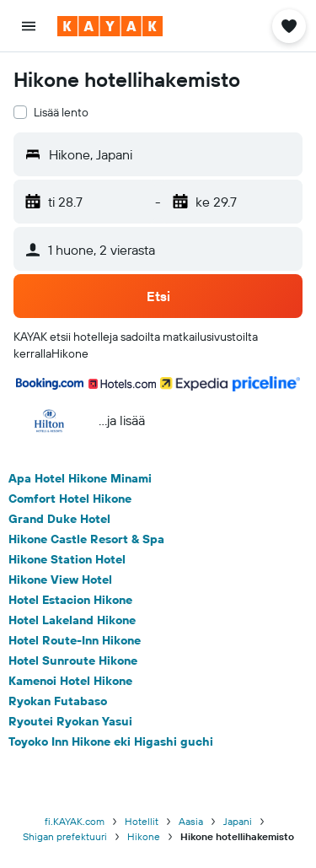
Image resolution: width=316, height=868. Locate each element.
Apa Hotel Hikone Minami (80, 478)
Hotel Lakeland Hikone (72, 620)
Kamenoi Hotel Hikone (70, 681)
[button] (29, 26)
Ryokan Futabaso (58, 701)
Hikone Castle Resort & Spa (86, 539)
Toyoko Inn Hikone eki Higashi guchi (111, 741)
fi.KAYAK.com (75, 821)
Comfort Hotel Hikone (70, 499)
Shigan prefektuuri (65, 836)
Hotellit (142, 821)
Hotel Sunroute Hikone (73, 660)
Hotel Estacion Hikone (70, 600)
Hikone (144, 836)
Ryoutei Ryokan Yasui (70, 721)
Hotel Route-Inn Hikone (75, 640)
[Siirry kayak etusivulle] (110, 26)
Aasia (191, 821)
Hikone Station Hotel (67, 559)
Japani (238, 821)
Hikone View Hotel (60, 580)
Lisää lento (61, 112)
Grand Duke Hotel (59, 519)
